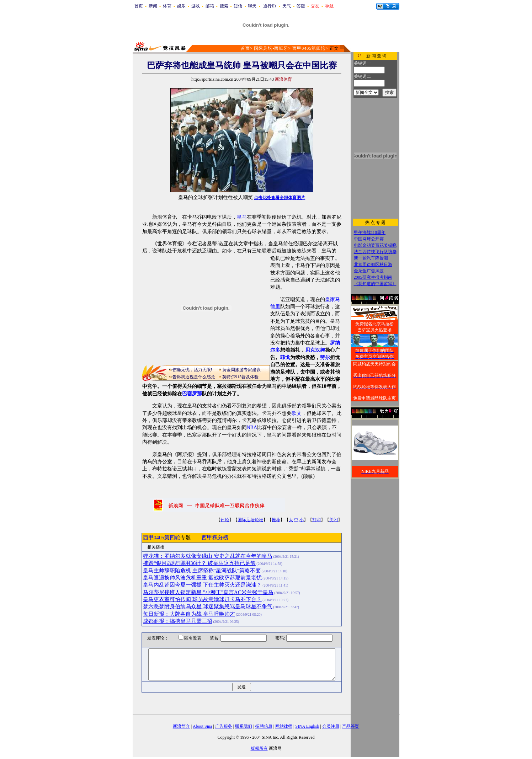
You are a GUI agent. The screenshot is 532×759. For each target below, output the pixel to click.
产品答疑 (351, 726)
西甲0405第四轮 (309, 48)
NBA (252, 427)
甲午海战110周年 (370, 232)
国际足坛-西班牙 (271, 48)
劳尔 (325, 357)
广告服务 (224, 726)
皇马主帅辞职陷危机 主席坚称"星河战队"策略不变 (202, 571)
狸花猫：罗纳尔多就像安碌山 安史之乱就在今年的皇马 (208, 556)
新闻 (153, 6)
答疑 (301, 6)
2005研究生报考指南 (373, 277)
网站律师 (284, 726)
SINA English (307, 726)
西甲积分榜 (215, 538)
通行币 (270, 6)
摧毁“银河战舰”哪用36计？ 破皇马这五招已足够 (199, 563)
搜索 (224, 6)
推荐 (276, 520)
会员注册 (331, 726)
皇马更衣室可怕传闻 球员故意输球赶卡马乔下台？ (202, 599)
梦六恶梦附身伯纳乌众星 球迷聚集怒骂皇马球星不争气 (208, 606)
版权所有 (259, 748)
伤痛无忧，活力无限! (192, 370)
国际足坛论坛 (250, 520)
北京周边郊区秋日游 (373, 264)
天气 (287, 6)
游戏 (196, 6)
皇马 (242, 217)
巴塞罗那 (192, 394)
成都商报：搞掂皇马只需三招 (178, 621)
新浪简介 (181, 726)
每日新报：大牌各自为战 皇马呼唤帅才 (189, 614)
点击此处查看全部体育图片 (280, 198)
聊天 (252, 6)
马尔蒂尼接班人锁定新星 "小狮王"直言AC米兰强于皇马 (208, 592)
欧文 (297, 413)
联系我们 (244, 726)
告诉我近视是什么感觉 (194, 377)
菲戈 (285, 357)
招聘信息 (264, 726)
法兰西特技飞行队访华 (375, 252)
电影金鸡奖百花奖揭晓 (375, 245)
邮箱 (210, 6)
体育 (167, 6)
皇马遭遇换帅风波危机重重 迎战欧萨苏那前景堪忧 (202, 578)
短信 (238, 6)
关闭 (334, 520)
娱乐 (181, 6)
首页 (139, 6)
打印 (316, 520)
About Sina (202, 726)
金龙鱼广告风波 (369, 271)
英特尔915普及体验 (240, 377)
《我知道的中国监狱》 (375, 284)
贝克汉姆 (315, 350)
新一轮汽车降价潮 (371, 258)
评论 (225, 520)
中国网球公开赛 (369, 239)
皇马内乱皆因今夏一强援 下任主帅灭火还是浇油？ (202, 585)
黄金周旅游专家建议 (241, 370)
